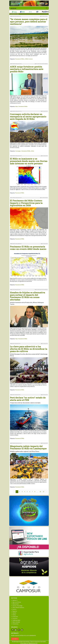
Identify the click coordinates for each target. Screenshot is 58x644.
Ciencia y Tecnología (17, 606)
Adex (17, 106)
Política (14, 615)
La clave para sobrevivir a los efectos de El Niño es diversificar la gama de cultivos (29, 349)
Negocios (15, 611)
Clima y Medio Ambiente (18, 607)
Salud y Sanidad (16, 622)
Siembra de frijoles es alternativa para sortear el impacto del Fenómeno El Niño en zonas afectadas (28, 296)
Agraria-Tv (15, 600)
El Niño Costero (29, 59)
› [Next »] (46, 492)
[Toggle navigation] (47, 8)
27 (44, 492)
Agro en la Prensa (17, 602)
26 (40, 492)
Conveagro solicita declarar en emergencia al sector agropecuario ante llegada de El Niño (28, 117)
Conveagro (18, 151)
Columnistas (15, 624)
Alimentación (16, 604)
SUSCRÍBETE (15, 639)
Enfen (33, 151)
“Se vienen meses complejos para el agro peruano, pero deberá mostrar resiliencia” (29, 22)
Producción (15, 617)
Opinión (14, 613)
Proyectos (15, 618)
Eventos (14, 609)
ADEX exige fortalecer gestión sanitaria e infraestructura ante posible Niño (27, 69)
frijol (16, 339)
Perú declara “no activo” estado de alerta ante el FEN (28, 399)
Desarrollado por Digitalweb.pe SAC (29, 643)
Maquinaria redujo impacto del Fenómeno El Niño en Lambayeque (28, 447)
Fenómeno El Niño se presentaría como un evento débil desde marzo (28, 248)
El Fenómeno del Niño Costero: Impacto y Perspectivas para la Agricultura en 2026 (26, 203)
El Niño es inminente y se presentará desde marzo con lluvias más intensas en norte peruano (29, 161)
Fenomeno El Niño (20, 59)
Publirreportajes (16, 620)
